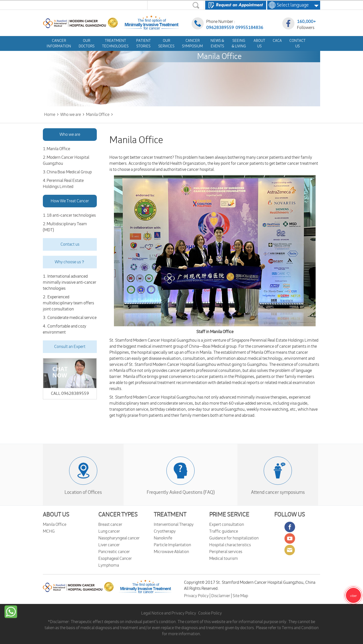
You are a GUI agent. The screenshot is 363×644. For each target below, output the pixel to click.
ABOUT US (56, 515)
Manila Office (55, 525)
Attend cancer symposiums (278, 492)
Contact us (70, 244)
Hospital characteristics (230, 545)
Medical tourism (224, 559)
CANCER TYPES (118, 515)
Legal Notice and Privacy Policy (169, 613)
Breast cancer (110, 525)
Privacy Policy (197, 596)
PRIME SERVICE (229, 515)
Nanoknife (163, 538)
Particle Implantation (172, 545)
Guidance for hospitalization (234, 538)
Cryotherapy (165, 531)
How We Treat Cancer (70, 201)
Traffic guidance (224, 531)
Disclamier (221, 596)
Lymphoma (109, 565)
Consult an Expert (70, 347)
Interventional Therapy (174, 525)
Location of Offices (83, 492)
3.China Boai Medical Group (67, 172)
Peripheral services (226, 552)
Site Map (240, 596)
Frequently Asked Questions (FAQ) (181, 492)
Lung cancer (109, 531)
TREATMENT (170, 515)
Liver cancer (109, 545)
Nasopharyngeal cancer (119, 538)
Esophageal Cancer (115, 559)
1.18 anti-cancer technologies (69, 215)
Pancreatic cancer (114, 552)
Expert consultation (227, 525)
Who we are (70, 135)
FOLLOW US (290, 515)
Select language (291, 5)
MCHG (49, 531)
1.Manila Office (56, 149)
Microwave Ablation (171, 552)
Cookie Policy (210, 613)
